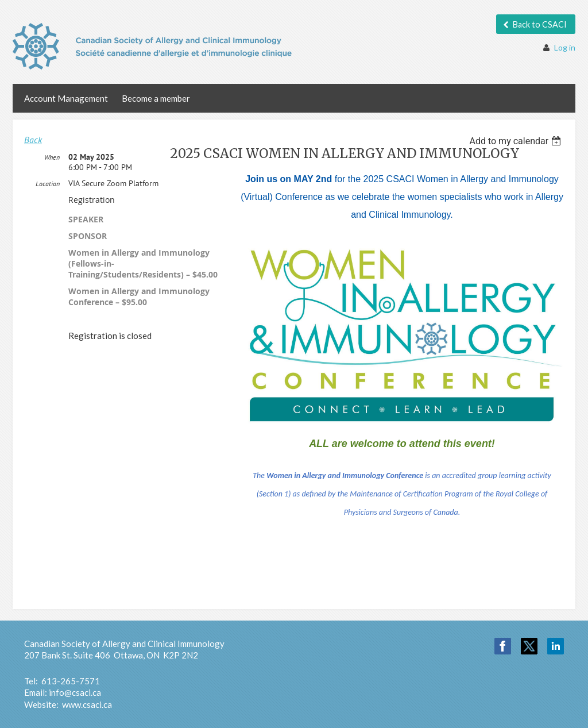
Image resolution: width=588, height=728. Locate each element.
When (52, 157)
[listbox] (517, 141)
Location (48, 184)
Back (33, 140)
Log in (565, 47)
